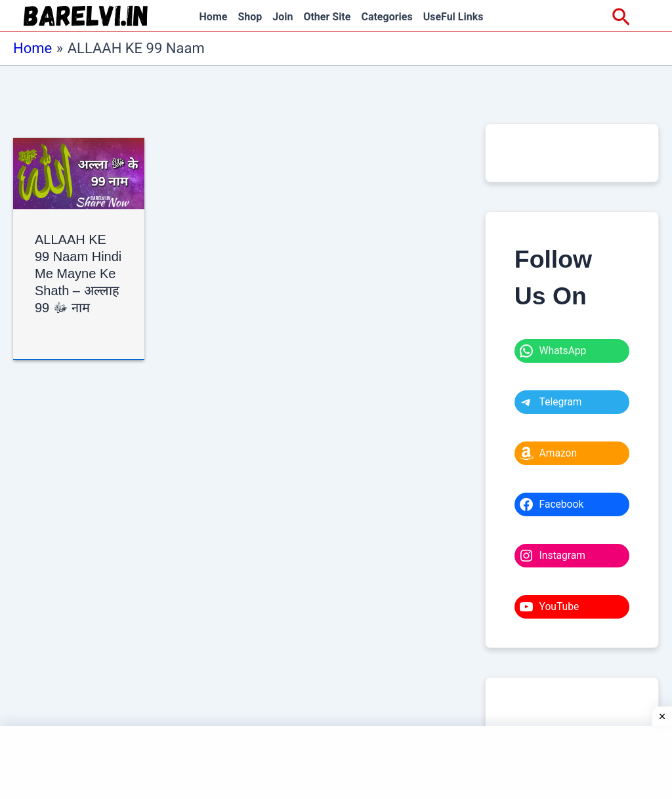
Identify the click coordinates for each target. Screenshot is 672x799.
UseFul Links (453, 17)
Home (214, 17)
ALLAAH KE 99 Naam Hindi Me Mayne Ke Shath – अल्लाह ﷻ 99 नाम (79, 274)
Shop (250, 17)
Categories (387, 17)
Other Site (327, 17)
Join (283, 17)
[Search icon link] (621, 18)
